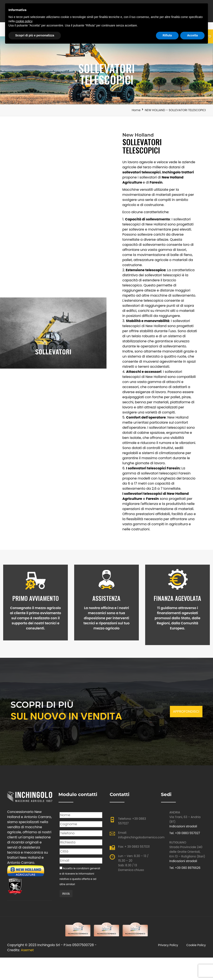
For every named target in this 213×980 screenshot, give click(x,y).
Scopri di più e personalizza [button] (35, 35)
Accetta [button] (192, 35)
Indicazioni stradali (183, 828)
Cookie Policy (196, 947)
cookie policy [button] (24, 21)
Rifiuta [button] (167, 35)
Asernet (27, 952)
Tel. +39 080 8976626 (185, 870)
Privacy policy (168, 947)
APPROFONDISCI (186, 713)
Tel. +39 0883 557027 (185, 835)
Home (136, 110)
